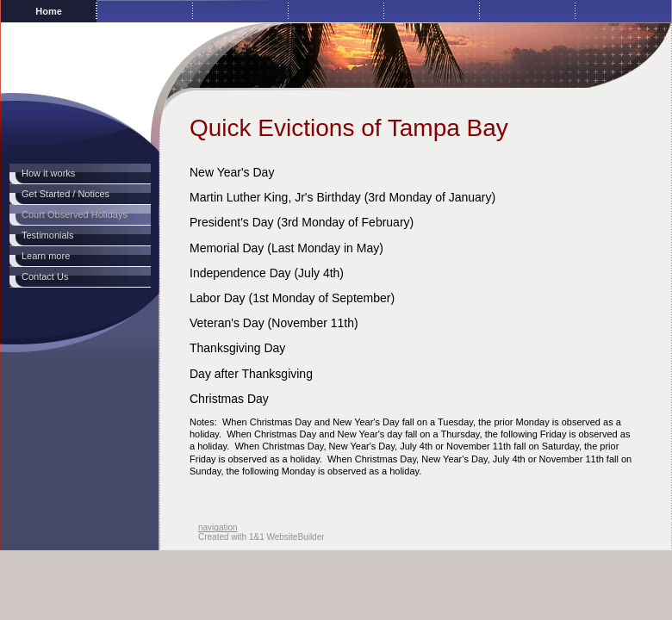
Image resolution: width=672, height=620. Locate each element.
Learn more (46, 256)
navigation (218, 527)
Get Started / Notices (65, 194)
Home (49, 11)
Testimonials (48, 235)
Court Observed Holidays (75, 214)
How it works (48, 173)
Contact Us (45, 276)
